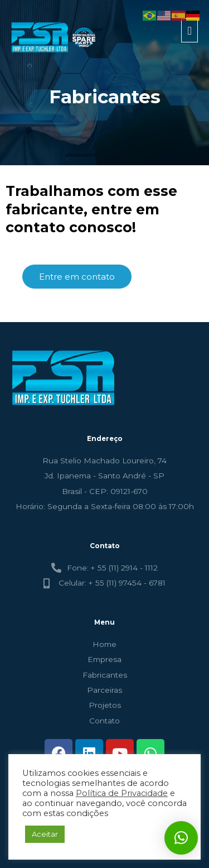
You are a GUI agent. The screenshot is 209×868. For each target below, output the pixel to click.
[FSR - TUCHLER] (55, 38)
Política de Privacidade (122, 793)
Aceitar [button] (45, 834)
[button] (181, 838)
